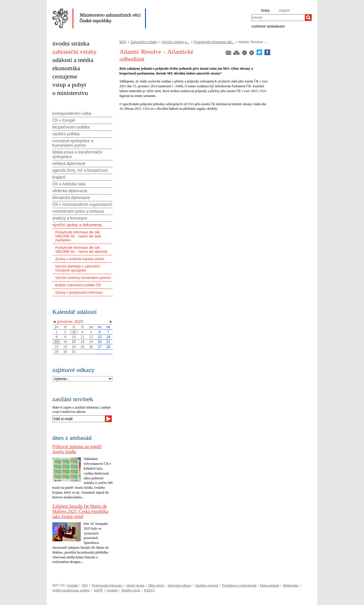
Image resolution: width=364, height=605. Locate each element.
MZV (123, 42)
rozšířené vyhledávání (268, 26)
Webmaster (291, 585)
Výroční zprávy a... (175, 42)
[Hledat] (308, 18)
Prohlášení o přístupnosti (239, 585)
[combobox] (278, 18)
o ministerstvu (70, 93)
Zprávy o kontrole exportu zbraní (80, 259)
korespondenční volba (72, 113)
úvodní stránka (71, 43)
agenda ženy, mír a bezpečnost (80, 170)
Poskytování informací (107, 585)
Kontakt (72, 585)
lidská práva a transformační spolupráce (77, 154)
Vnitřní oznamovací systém (71, 590)
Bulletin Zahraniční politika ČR (78, 285)
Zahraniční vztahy (144, 42)
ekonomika (66, 68)
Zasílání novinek (207, 585)
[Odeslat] (108, 419)
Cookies (112, 590)
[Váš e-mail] (79, 419)
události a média (73, 60)
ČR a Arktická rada (69, 184)
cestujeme (65, 76)
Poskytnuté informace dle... (214, 42)
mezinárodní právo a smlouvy (78, 211)
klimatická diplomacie (71, 198)
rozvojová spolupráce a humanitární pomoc (73, 143)
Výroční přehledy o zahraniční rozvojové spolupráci (78, 268)
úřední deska (135, 585)
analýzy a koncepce (70, 218)
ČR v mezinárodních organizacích (82, 204)
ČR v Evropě (64, 120)
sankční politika (66, 134)
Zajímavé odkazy (180, 585)
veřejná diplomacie (69, 163)
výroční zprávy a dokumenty (77, 225)
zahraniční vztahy (75, 52)
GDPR (98, 590)
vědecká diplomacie (70, 191)
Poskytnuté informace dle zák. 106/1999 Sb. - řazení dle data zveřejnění (78, 236)
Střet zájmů (156, 585)
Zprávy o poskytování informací (79, 293)
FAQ (85, 585)
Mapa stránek (270, 585)
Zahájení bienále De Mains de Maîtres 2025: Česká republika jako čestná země (80, 511)
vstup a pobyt (69, 85)
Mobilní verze (131, 590)
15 (56, 342)
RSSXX (149, 590)
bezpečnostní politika (71, 127)
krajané (59, 177)
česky (265, 11)
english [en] (284, 11)
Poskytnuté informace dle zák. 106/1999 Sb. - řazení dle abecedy (81, 250)
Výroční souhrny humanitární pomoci (83, 278)
